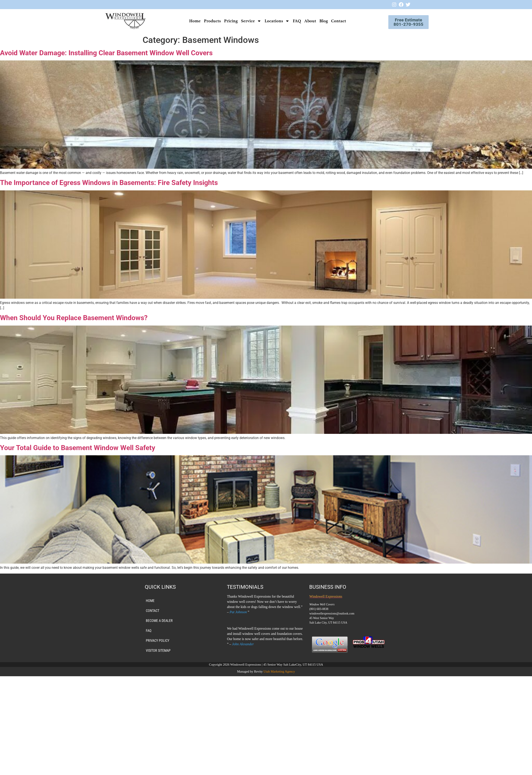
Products (212, 21)
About (310, 21)
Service (251, 21)
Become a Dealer (159, 621)
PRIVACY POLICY (158, 641)
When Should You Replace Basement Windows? (74, 318)
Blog (324, 21)
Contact (339, 21)
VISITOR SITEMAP (158, 651)
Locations (277, 21)
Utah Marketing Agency (279, 671)
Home (195, 21)
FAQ (297, 21)
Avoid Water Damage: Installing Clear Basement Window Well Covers (106, 53)
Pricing (231, 21)
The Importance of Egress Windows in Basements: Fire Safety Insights (109, 183)
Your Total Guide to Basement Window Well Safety (78, 448)
